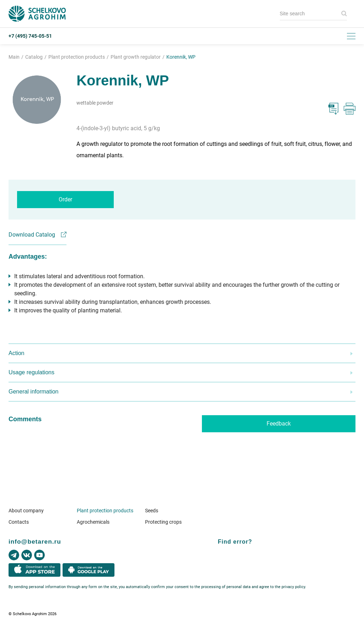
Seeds (152, 511)
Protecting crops (163, 522)
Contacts (19, 522)
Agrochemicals (93, 522)
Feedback (279, 424)
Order (65, 199)
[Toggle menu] (351, 36)
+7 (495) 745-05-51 (30, 36)
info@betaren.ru (35, 541)
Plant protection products (105, 511)
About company (26, 511)
